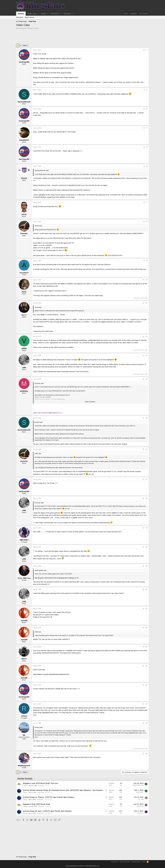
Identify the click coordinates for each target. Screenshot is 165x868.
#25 (147, 647)
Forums (21, 14)
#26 (147, 666)
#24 (147, 628)
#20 (147, 547)
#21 (147, 566)
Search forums (30, 17)
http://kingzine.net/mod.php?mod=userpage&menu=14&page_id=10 (57, 578)
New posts (20, 17)
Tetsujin (25, 793)
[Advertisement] (82, 37)
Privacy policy (136, 862)
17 (51, 793)
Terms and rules (125, 862)
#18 (147, 498)
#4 (147, 128)
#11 (147, 303)
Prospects (41, 786)
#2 (147, 90)
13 (46, 800)
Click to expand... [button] (90, 402)
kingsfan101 (140, 792)
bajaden (25, 786)
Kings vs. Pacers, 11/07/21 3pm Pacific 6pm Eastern (52, 797)
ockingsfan (140, 806)
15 (46, 793)
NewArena (140, 813)
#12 (147, 336)
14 (48, 800)
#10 (147, 280)
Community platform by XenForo (82, 866)
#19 (147, 528)
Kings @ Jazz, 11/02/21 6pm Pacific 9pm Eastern (51, 811)
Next (25, 45)
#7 (147, 202)
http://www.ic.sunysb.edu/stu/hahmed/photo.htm (51, 674)
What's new (32, 14)
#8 (147, 222)
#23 (147, 608)
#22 (147, 589)
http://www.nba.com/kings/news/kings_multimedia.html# (80, 340)
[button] (38, 14)
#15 (147, 418)
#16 (147, 449)
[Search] (144, 14)
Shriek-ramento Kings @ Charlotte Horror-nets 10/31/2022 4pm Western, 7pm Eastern (66, 790)
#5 (147, 147)
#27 (147, 685)
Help (144, 862)
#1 (147, 50)
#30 (147, 754)
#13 (147, 356)
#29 (147, 723)
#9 (147, 261)
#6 (147, 166)
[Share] (144, 50)
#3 (147, 109)
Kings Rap (41, 793)
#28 (147, 704)
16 (49, 793)
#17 (147, 479)
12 (46, 813)
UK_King (141, 799)
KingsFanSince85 (138, 785)
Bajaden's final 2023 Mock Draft (36, 804)
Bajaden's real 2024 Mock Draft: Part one (40, 783)
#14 (147, 379)
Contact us (114, 862)
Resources (55, 14)
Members (67, 14)
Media (43, 14)
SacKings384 (22, 28)
